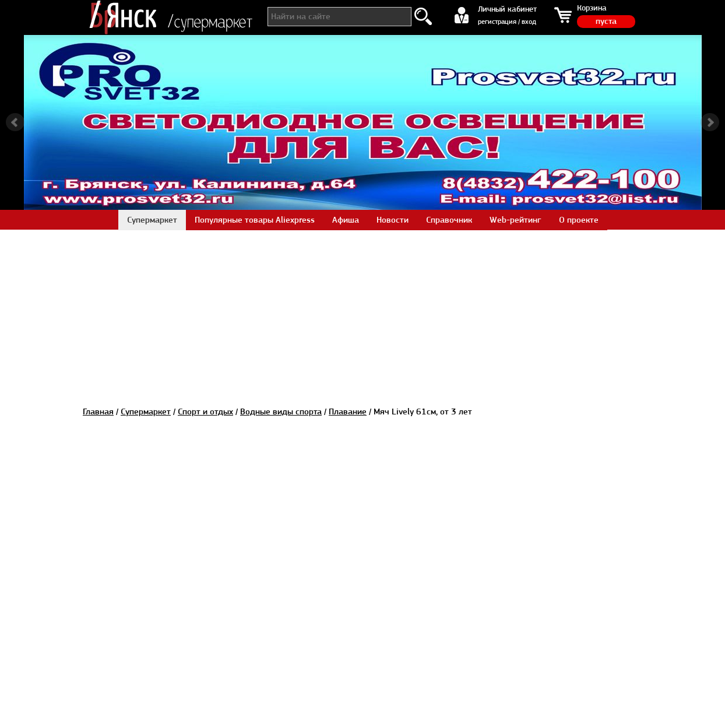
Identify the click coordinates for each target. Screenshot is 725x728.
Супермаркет (146, 412)
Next (710, 122)
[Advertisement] (362, 311)
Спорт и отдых (205, 412)
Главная (98, 412)
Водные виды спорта (281, 412)
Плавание (348, 412)
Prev (15, 122)
